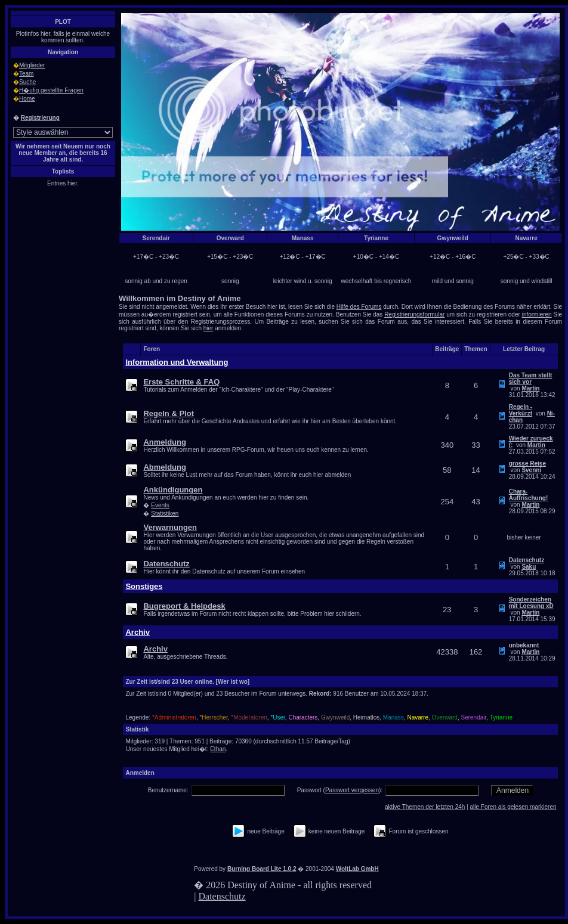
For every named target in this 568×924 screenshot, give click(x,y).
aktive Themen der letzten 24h (425, 807)
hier (209, 328)
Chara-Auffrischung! (529, 495)
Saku (529, 567)
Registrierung (40, 118)
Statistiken (165, 514)
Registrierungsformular (414, 314)
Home (27, 99)
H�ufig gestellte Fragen (51, 90)
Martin (530, 388)
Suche (27, 82)
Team (26, 74)
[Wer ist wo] (233, 682)
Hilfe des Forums (359, 307)
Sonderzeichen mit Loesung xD (531, 603)
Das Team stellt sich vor (531, 379)
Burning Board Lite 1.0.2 (262, 869)
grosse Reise (527, 463)
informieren (537, 314)
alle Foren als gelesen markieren (513, 807)
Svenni (531, 470)
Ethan (218, 749)
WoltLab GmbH (357, 869)
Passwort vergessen (352, 790)
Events (160, 505)
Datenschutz (527, 560)
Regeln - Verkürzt (521, 410)
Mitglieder (32, 65)
